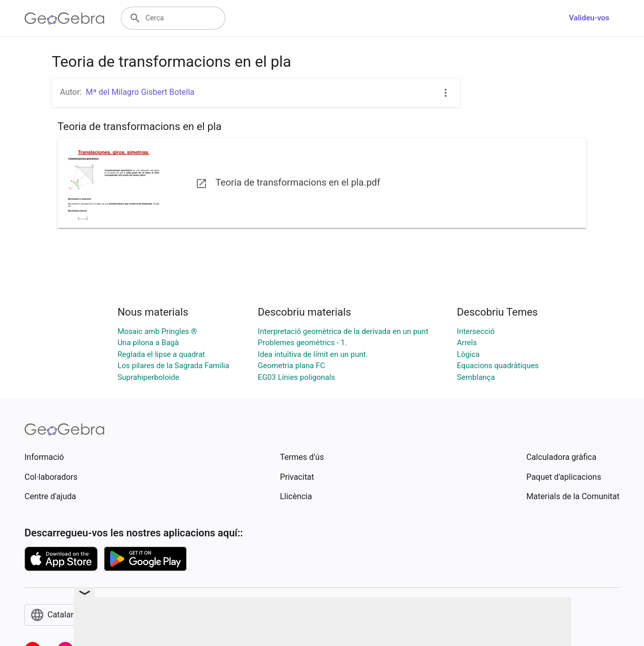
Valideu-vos (589, 18)
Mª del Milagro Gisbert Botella (140, 92)
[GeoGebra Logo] (65, 18)
